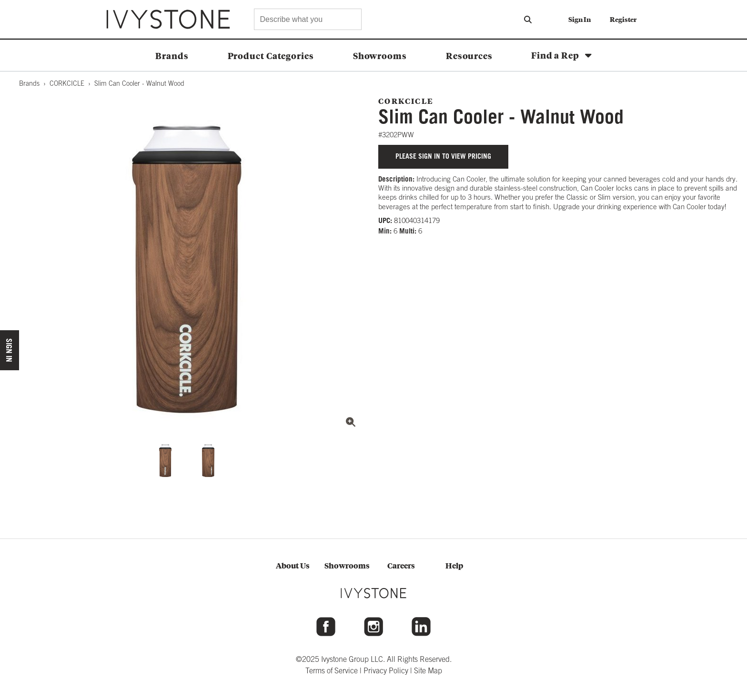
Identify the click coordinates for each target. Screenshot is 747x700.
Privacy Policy (386, 670)
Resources (469, 55)
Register (623, 19)
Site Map (428, 670)
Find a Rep (555, 55)
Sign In (580, 19)
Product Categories (271, 55)
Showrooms (380, 55)
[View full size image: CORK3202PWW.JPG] (187, 269)
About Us (293, 565)
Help (454, 565)
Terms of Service (332, 670)
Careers (401, 565)
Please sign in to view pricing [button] (443, 156)
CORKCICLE (67, 83)
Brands (172, 55)
